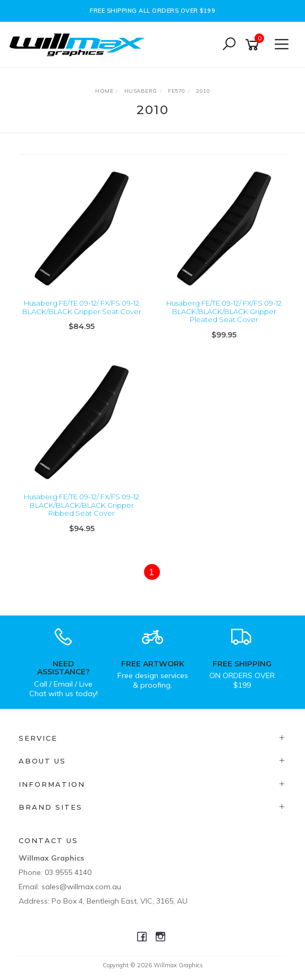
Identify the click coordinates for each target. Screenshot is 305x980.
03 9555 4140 (68, 872)
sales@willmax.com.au (81, 887)
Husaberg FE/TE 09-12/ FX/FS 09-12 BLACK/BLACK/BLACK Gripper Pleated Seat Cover (224, 311)
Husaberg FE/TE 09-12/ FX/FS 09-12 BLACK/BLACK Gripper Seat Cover (82, 307)
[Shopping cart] (254, 45)
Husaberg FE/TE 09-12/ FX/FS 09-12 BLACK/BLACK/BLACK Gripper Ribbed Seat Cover (82, 505)
